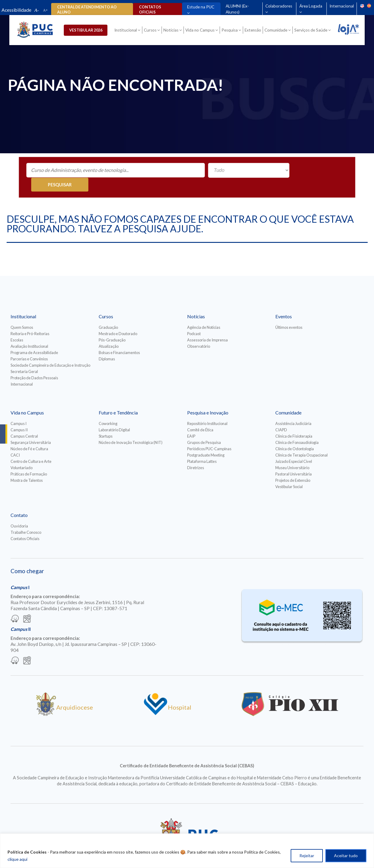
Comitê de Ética (200, 416)
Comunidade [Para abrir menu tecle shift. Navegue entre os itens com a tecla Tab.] (277, 31)
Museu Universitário (292, 454)
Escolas (17, 326)
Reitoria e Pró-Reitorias (30, 320)
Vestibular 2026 (88, 30)
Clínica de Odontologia (295, 435)
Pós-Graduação (112, 326)
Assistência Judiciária (293, 410)
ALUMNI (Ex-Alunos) (237, 9)
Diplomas (107, 345)
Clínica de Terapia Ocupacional (301, 441)
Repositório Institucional (207, 410)
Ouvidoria (19, 512)
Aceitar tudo (346, 856)
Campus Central (24, 422)
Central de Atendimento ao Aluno (87, 10)
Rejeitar (307, 856)
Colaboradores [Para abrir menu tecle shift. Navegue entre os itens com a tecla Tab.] (278, 6)
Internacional (341, 6)
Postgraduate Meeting (206, 441)
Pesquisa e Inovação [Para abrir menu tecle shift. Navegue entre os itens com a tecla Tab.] (208, 399)
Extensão (253, 31)
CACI (15, 441)
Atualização (109, 332)
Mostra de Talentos (27, 466)
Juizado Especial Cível (294, 448)
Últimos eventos (289, 313)
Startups (106, 422)
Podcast (194, 320)
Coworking (108, 410)
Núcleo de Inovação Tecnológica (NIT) (131, 429)
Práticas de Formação (29, 460)
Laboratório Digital (114, 416)
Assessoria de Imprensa (207, 326)
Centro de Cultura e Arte (31, 448)
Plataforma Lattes (202, 448)
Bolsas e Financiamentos (119, 339)
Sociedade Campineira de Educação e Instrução (50, 351)
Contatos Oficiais (25, 525)
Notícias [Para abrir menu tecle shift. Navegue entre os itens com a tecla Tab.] (172, 31)
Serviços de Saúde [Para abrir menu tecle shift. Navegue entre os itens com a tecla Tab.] (311, 31)
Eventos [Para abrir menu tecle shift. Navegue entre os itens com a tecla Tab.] (284, 303)
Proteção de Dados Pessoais (34, 364)
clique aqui (17, 859)
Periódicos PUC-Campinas (209, 435)
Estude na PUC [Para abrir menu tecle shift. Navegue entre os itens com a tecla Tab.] (200, 7)
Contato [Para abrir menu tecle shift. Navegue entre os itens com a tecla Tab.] (19, 501)
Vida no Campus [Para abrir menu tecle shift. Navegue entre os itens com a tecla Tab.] (201, 31)
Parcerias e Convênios (29, 345)
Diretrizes (196, 454)
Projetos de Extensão (293, 466)
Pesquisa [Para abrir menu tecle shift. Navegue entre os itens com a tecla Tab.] (230, 31)
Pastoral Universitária (294, 460)
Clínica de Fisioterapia (294, 422)
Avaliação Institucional (29, 332)
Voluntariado (22, 454)
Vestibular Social (289, 473)
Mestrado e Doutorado (118, 320)
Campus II (19, 416)
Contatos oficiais (149, 10)
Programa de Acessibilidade (34, 339)
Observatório (199, 332)
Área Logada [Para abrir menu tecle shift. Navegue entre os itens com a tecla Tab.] (311, 6)
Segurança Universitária (31, 429)
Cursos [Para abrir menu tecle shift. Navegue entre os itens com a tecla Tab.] (151, 31)
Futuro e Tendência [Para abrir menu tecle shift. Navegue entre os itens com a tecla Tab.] (118, 399)
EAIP (191, 422)
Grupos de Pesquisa (204, 429)
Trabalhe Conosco (26, 518)
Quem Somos (22, 313)
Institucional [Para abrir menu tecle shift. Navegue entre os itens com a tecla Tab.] (126, 31)
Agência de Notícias (204, 313)
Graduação (108, 313)
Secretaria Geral (24, 358)
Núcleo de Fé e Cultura (29, 435)
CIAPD (281, 416)
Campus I (19, 410)
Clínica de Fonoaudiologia (297, 429)
